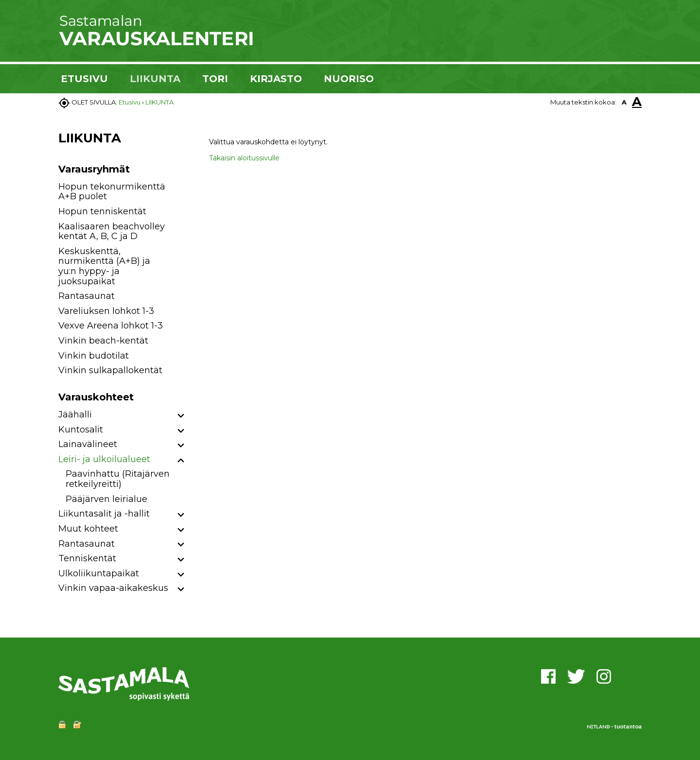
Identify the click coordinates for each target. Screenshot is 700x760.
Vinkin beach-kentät (103, 341)
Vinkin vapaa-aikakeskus (113, 588)
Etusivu (130, 102)
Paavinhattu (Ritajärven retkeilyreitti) (118, 479)
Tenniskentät (87, 558)
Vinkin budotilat (94, 356)
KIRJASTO (276, 79)
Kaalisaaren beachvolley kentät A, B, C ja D (112, 232)
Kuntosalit (81, 430)
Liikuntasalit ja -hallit (104, 514)
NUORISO (349, 79)
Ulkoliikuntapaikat (99, 573)
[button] (181, 416)
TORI (215, 79)
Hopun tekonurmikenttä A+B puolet (112, 192)
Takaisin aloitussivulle (244, 158)
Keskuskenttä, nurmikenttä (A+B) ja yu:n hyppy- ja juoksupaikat (104, 266)
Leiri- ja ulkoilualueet (104, 459)
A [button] (624, 102)
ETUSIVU (84, 79)
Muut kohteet (88, 529)
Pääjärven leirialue (106, 499)
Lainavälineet (88, 444)
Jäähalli (75, 415)
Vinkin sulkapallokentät (110, 370)
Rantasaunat (87, 296)
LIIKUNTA (155, 79)
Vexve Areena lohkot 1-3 (111, 326)
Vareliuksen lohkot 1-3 (106, 311)
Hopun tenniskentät (102, 211)
